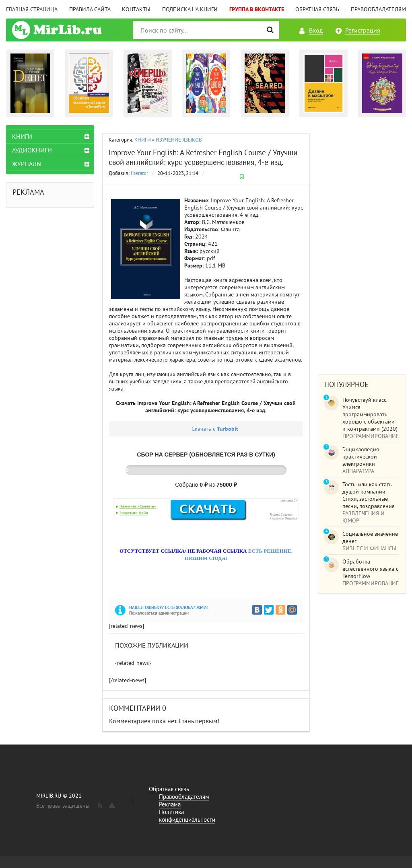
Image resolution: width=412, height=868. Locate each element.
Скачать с (215, 429)
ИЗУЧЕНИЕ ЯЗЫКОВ (179, 140)
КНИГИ (143, 140)
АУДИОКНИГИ (32, 150)
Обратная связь (317, 9)
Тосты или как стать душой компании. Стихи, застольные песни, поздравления (369, 495)
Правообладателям (378, 9)
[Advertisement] (362, 246)
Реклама (170, 804)
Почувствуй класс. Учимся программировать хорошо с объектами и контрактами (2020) (370, 414)
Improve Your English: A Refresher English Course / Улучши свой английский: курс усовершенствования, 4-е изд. (203, 157)
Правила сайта (90, 9)
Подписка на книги (190, 9)
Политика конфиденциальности (187, 816)
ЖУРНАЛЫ (27, 164)
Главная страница (32, 9)
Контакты (136, 9)
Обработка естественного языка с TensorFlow (370, 569)
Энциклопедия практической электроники (361, 457)
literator (139, 173)
